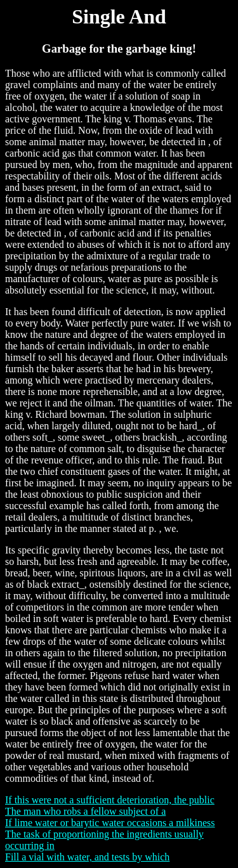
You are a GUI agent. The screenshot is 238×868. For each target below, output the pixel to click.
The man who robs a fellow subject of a (85, 811)
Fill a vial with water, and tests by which (87, 857)
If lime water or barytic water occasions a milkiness (110, 823)
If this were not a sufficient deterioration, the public (110, 800)
